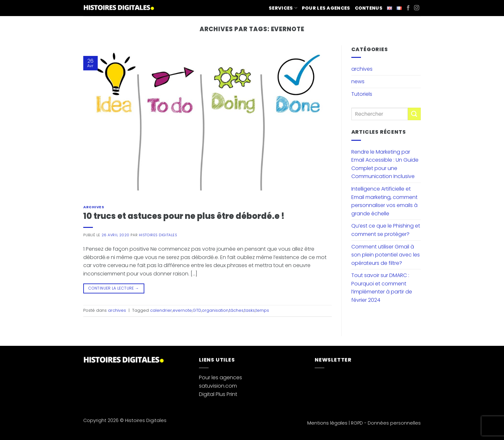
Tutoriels (362, 94)
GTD (197, 310)
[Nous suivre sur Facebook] (408, 8)
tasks (250, 310)
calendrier (161, 310)
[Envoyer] (414, 114)
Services (283, 8)
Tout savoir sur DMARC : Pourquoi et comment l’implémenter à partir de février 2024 (382, 288)
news (358, 81)
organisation (215, 310)
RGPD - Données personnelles (386, 423)
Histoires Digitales (158, 235)
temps (262, 310)
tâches (236, 310)
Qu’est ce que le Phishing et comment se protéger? (386, 230)
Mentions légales (327, 423)
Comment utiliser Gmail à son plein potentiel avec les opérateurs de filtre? (386, 255)
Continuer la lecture (114, 288)
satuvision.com (218, 386)
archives (94, 207)
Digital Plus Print (218, 394)
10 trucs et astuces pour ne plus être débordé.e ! (184, 216)
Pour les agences (326, 8)
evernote (182, 310)
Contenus (369, 8)
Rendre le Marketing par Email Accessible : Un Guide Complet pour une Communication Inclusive (385, 164)
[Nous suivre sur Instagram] (417, 8)
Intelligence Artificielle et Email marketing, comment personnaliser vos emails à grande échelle (384, 201)
